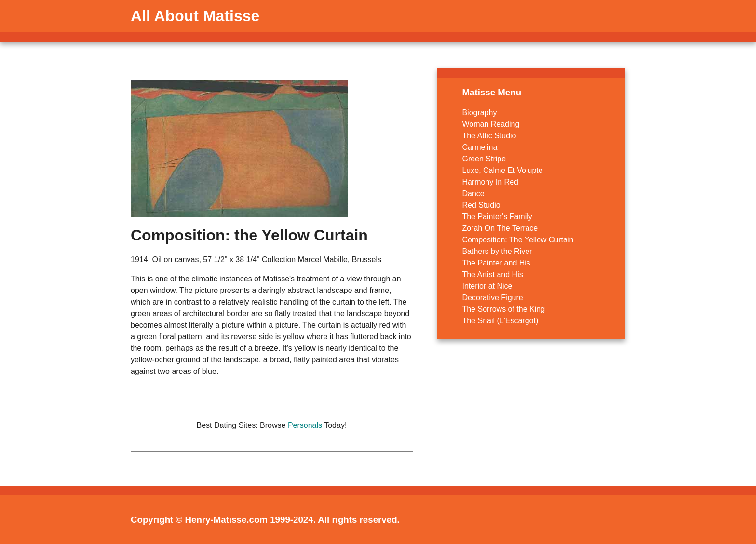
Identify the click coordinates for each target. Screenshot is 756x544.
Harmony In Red (490, 182)
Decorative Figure (492, 298)
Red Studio (481, 205)
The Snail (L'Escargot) (500, 321)
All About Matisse (195, 16)
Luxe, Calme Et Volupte (502, 170)
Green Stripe (484, 159)
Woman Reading (491, 124)
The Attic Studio (489, 136)
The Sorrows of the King (503, 309)
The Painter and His (496, 263)
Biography (479, 113)
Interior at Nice (487, 286)
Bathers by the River (497, 251)
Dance (473, 193)
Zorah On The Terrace (500, 228)
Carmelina (479, 147)
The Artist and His (492, 274)
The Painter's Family (497, 217)
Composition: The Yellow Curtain (518, 240)
